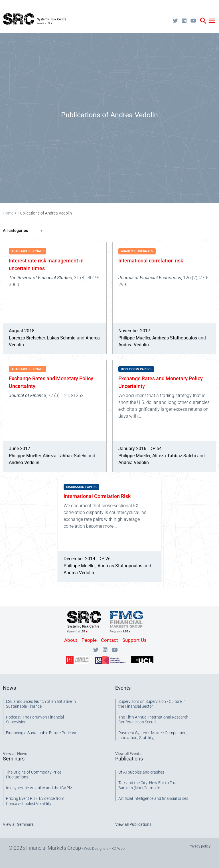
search (203, 21)
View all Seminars (18, 824)
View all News (15, 754)
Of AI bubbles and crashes (141, 772)
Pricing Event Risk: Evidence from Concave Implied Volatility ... (35, 801)
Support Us (134, 640)
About (71, 640)
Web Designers (96, 848)
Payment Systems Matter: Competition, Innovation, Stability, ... (153, 735)
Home (8, 213)
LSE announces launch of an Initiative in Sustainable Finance (41, 704)
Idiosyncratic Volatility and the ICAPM (39, 788)
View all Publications (133, 824)
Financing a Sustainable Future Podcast (41, 733)
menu (212, 21)
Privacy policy (199, 846)
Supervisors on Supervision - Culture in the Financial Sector (152, 704)
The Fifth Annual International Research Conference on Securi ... (153, 720)
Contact (109, 640)
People (89, 640)
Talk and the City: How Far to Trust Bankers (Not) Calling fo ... (149, 785)
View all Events (128, 754)
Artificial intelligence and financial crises (153, 798)
